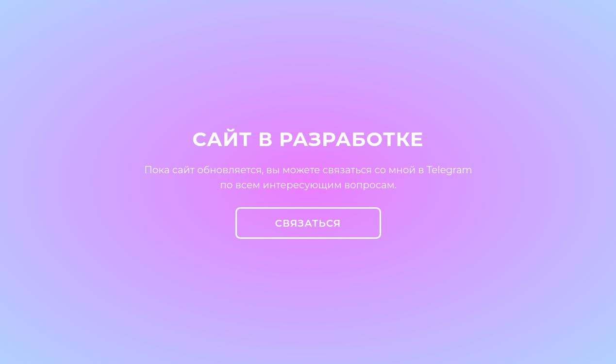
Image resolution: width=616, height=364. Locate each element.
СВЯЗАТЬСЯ (308, 223)
